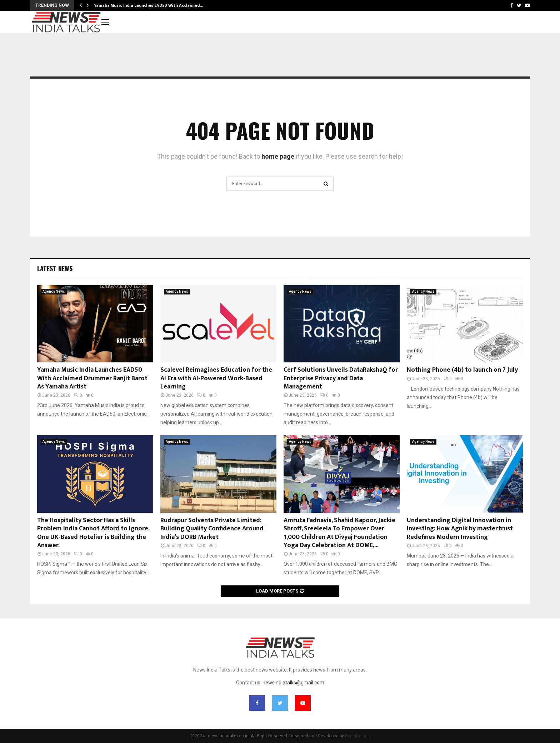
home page (278, 156)
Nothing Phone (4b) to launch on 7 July (462, 370)
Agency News (54, 291)
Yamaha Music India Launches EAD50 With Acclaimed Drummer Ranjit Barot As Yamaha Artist (92, 378)
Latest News (55, 268)
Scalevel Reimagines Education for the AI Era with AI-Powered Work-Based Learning (216, 378)
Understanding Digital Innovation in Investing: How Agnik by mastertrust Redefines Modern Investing (460, 529)
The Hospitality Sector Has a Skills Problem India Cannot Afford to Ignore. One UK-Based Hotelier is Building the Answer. (93, 533)
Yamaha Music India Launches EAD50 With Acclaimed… (149, 5)
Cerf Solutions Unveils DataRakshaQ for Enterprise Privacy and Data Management (341, 378)
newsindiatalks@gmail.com (293, 683)
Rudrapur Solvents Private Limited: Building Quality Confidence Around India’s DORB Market (212, 529)
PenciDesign (357, 736)
